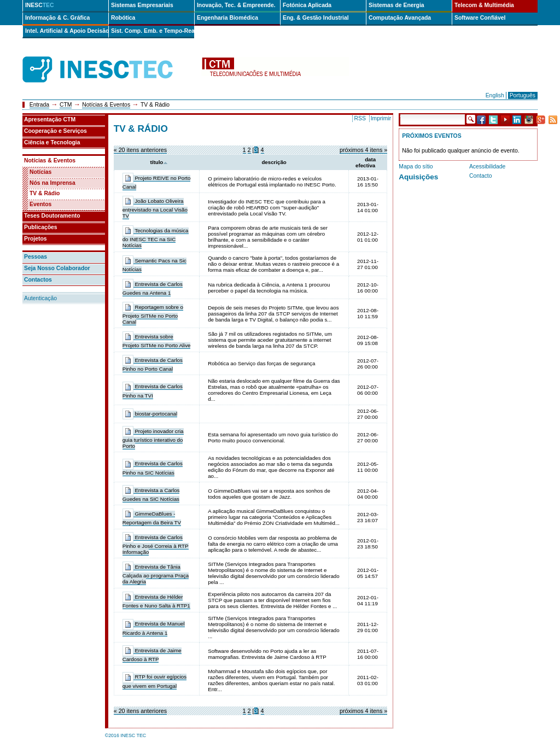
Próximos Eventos (431, 136)
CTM (66, 105)
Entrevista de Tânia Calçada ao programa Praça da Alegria (156, 574)
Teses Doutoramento (52, 216)
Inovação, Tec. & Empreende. (236, 5)
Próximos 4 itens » (363, 150)
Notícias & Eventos (106, 105)
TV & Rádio (45, 193)
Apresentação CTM (50, 119)
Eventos (40, 204)
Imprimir (381, 118)
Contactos (38, 280)
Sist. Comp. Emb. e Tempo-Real (153, 31)
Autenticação (40, 298)
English (495, 95)
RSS (360, 118)
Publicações (41, 227)
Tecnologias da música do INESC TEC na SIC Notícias (156, 238)
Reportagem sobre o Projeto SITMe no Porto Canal (153, 314)
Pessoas (36, 257)
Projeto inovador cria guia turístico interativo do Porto (153, 439)
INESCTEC (110, 57)
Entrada (39, 105)
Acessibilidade (487, 166)
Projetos (36, 239)
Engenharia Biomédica (227, 18)
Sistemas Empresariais (142, 5)
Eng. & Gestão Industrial (316, 18)
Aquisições (418, 177)
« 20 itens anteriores (140, 150)
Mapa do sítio (416, 166)
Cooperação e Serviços (56, 131)
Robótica (123, 18)
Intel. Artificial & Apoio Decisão (67, 31)
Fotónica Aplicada (307, 5)
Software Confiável (480, 18)
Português (523, 95)
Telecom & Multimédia (484, 5)
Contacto (481, 176)
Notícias (40, 172)
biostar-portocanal (156, 414)
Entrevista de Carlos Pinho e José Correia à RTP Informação (156, 545)
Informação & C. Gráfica (57, 18)
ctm (275, 70)
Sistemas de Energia (396, 5)
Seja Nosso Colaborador (57, 268)
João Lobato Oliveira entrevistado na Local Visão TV (155, 208)
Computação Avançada (400, 18)
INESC (40, 5)
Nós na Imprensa (52, 183)
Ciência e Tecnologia (52, 142)
